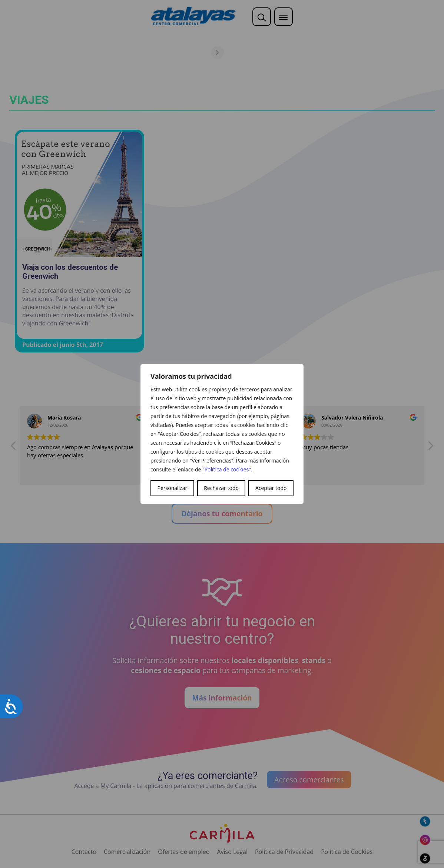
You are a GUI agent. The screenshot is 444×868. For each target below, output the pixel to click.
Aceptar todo (271, 488)
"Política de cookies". (227, 469)
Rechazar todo (221, 488)
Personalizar (173, 488)
